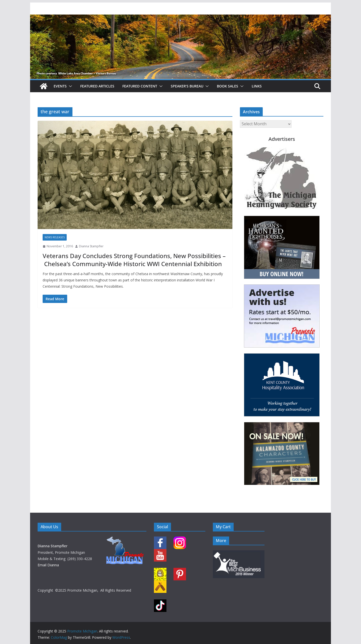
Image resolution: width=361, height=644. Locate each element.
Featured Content (140, 86)
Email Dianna (48, 565)
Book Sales (228, 86)
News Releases (55, 237)
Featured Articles (97, 86)
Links (257, 86)
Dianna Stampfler (91, 246)
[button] (69, 86)
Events (60, 86)
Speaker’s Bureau (187, 86)
